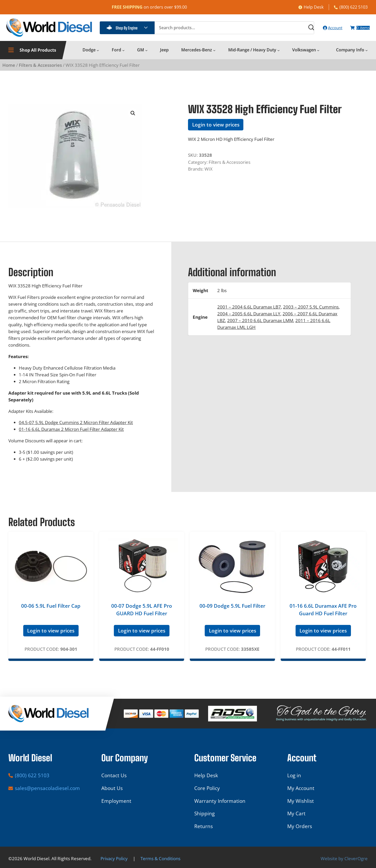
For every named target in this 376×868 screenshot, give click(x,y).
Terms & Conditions (160, 858)
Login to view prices (216, 129)
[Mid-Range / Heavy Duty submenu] (278, 54)
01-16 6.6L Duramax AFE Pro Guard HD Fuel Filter (323, 614)
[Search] (295, 30)
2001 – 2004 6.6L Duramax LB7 (249, 311)
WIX (208, 173)
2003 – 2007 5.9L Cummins (311, 311)
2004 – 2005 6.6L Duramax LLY (249, 318)
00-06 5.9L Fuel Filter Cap (51, 610)
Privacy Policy (114, 858)
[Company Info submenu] (366, 54)
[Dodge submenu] (98, 54)
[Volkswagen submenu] (318, 54)
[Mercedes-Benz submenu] (214, 54)
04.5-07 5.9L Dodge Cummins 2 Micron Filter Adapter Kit (76, 427)
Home (9, 69)
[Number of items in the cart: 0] (356, 30)
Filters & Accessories (40, 69)
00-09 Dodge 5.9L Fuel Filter (232, 610)
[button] (133, 118)
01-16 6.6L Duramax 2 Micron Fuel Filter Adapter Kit (71, 433)
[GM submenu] (146, 54)
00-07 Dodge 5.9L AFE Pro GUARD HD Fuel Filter (142, 614)
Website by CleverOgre (344, 858)
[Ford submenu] (123, 54)
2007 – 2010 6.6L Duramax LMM (260, 325)
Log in (294, 775)
